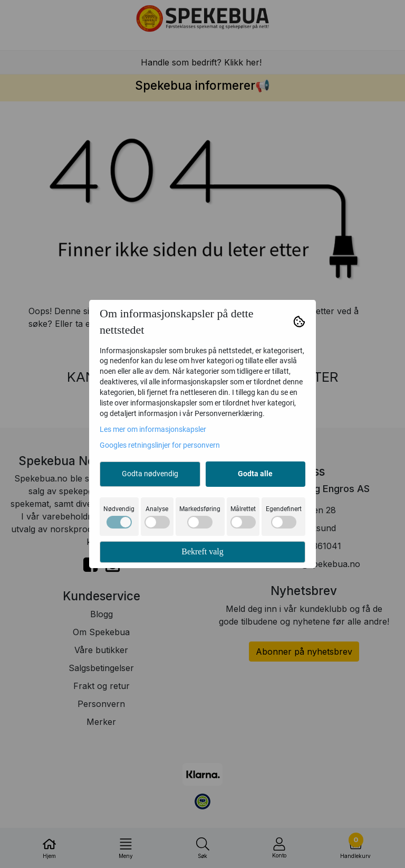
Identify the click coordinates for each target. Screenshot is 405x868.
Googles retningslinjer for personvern (160, 445)
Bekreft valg (202, 551)
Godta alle (255, 474)
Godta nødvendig (150, 474)
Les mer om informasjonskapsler (153, 429)
